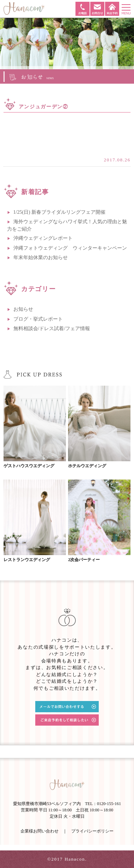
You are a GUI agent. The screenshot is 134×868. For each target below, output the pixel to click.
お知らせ (23, 309)
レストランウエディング (27, 560)
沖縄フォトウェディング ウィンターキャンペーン (70, 248)
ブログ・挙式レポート (38, 319)
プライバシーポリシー (92, 831)
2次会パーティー (84, 560)
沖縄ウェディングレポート (43, 238)
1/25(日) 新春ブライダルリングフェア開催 (60, 212)
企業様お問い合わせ (39, 831)
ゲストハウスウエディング (29, 466)
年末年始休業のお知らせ (41, 258)
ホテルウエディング (87, 466)
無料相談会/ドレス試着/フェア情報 (52, 329)
